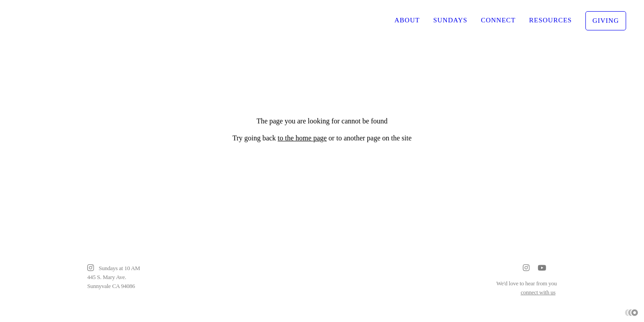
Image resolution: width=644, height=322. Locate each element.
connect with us (538, 292)
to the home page (302, 138)
